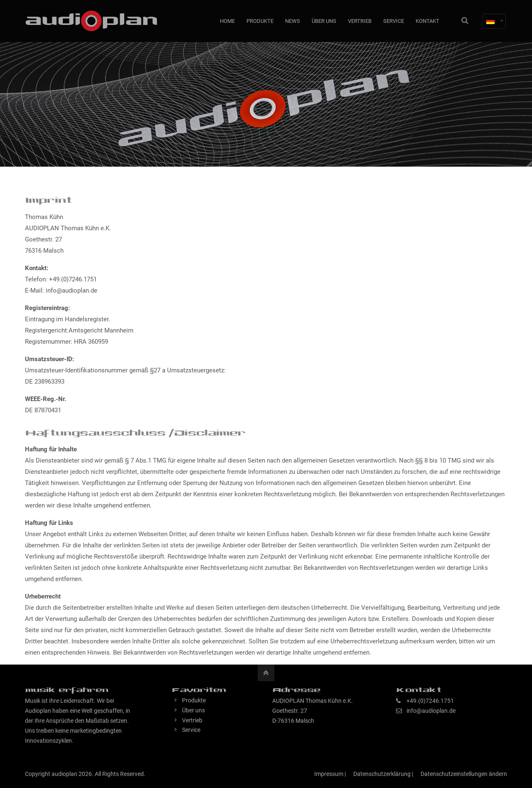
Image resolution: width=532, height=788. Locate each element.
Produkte (194, 700)
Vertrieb (192, 720)
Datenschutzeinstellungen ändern (464, 774)
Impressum (329, 774)
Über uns (193, 710)
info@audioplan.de (431, 711)
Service (191, 730)
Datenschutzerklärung (382, 774)
